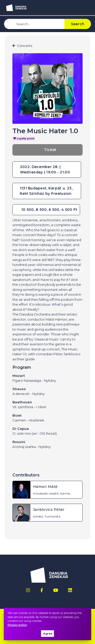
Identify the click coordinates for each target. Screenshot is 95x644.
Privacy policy (17, 625)
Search (78, 24)
